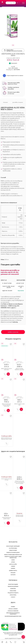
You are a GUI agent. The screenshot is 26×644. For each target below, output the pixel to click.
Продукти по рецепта (13, 593)
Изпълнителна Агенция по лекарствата (13, 613)
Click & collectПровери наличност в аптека (13, 50)
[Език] (18, 3)
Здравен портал (13, 571)
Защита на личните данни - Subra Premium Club (13, 557)
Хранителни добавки (13, 586)
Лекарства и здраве (13, 584)
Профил (13, 607)
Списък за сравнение (13, 611)
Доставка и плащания (18, 102)
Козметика (13, 589)
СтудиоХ (19, 638)
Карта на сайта (13, 564)
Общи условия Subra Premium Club (13, 555)
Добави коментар (13, 332)
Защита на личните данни (13, 552)
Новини (13, 566)
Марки (13, 560)
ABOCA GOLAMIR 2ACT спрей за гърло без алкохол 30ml (6, 405)
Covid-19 (13, 597)
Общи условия (13, 550)
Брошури (13, 573)
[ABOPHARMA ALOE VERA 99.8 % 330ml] (13, 27)
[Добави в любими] (11, 344)
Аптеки (13, 562)
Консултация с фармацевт (13, 546)
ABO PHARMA (15, 68)
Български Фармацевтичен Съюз (13, 616)
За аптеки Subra (13, 548)
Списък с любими (13, 609)
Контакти (13, 575)
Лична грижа (13, 595)
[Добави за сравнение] (5, 374)
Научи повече (11, 89)
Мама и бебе (13, 591)
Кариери (13, 568)
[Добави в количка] (8, 374)
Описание (5, 102)
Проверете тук (13, 629)
